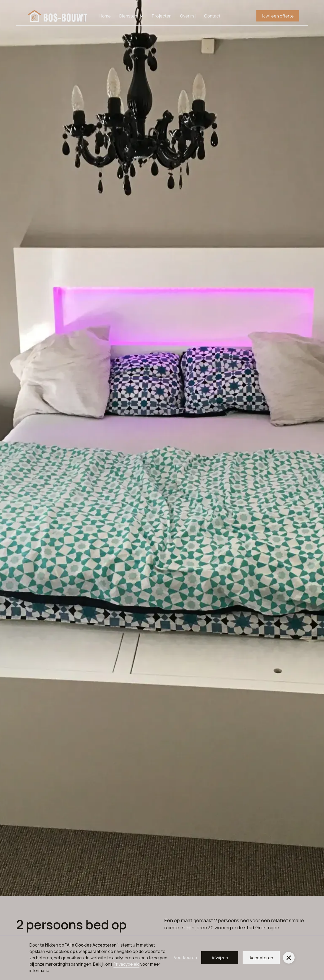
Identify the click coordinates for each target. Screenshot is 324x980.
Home (105, 16)
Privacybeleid (126, 964)
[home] (58, 16)
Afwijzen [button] (220, 958)
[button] (289, 958)
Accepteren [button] (261, 958)
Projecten (162, 16)
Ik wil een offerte (278, 16)
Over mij (188, 16)
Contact (212, 16)
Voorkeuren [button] (185, 957)
